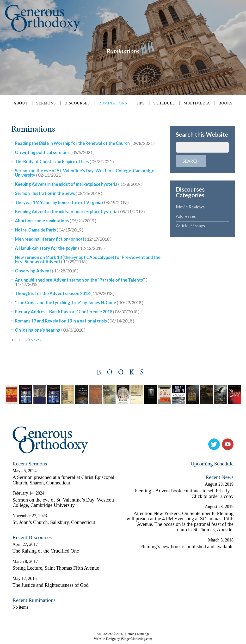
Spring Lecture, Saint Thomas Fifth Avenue (56, 568)
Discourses (77, 103)
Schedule (164, 103)
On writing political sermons (55, 152)
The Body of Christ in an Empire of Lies (64, 161)
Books (226, 103)
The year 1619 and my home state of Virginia (72, 202)
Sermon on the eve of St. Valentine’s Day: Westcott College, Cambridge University (85, 173)
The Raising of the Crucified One (46, 551)
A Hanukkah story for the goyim (60, 248)
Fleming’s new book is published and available (187, 547)
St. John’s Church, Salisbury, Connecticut (54, 522)
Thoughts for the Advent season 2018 (65, 293)
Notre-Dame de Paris (49, 230)
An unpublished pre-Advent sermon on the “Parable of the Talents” (81, 282)
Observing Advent (47, 271)
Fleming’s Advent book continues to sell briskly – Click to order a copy (184, 493)
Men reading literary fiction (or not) (63, 239)
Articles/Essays (190, 225)
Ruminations (113, 103)
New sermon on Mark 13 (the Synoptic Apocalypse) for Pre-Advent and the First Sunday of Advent (88, 259)
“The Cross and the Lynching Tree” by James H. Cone (79, 303)
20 (27, 340)
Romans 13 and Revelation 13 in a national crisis (75, 321)
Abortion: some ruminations (56, 221)
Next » (36, 340)
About (21, 103)
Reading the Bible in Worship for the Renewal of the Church (85, 143)
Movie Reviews (190, 207)
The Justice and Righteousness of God (51, 585)
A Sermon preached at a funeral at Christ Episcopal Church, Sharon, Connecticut (63, 480)
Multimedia (197, 103)
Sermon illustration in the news (59, 193)
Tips (140, 103)
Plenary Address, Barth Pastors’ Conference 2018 (77, 312)
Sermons (46, 103)
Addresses (186, 216)
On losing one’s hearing (50, 330)
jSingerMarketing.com (136, 639)
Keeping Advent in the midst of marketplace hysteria (79, 184)
